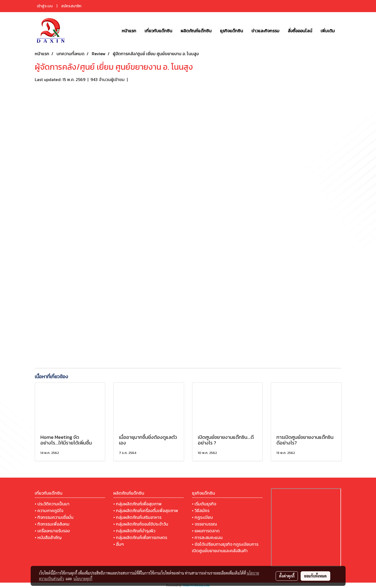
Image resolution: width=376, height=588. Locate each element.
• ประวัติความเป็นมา (52, 504)
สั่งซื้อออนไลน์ (300, 31)
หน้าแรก (129, 31)
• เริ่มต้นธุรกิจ (204, 504)
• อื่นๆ (119, 544)
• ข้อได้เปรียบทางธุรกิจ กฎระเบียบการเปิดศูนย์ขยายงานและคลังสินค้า (225, 547)
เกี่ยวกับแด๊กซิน (158, 31)
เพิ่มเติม (328, 31)
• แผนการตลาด (206, 531)
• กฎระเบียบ (202, 517)
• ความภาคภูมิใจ (49, 510)
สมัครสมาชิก (71, 6)
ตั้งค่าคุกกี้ (287, 576)
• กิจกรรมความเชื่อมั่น (54, 517)
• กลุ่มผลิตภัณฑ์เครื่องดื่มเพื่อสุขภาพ (146, 510)
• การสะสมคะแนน (207, 537)
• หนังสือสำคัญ (48, 537)
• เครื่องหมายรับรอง (52, 531)
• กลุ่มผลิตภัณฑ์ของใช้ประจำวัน (141, 524)
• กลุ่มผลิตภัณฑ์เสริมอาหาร (137, 517)
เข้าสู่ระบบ (45, 6)
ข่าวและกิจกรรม (265, 31)
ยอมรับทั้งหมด (315, 576)
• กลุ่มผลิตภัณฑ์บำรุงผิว (134, 531)
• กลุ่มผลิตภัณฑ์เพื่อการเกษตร (140, 537)
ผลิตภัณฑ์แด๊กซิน (196, 31)
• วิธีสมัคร (201, 510)
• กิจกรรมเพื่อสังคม (52, 524)
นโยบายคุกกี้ (83, 579)
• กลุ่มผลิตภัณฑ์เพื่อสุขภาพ (138, 504)
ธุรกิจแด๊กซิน (231, 31)
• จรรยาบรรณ (204, 524)
